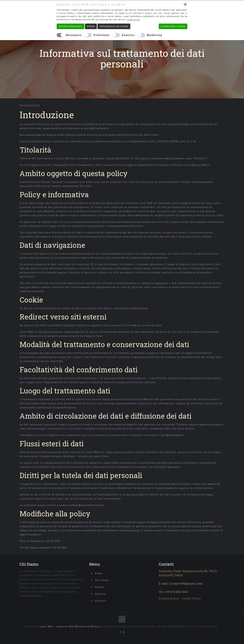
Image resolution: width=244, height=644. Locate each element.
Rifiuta (91, 26)
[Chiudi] (185, 4)
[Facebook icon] (120, 632)
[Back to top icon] (122, 619)
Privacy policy (169, 598)
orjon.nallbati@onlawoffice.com (82, 505)
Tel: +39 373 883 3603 (173, 592)
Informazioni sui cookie (114, 26)
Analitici (128, 35)
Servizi (99, 587)
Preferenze (101, 35)
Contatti (100, 601)
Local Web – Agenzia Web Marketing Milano (70, 626)
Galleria (100, 594)
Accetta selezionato (70, 26)
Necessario (74, 35)
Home (98, 573)
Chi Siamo (102, 580)
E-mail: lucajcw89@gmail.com (181, 583)
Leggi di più (133, 19)
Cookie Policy (138, 308)
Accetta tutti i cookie (173, 26)
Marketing (154, 35)
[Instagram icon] (124, 632)
